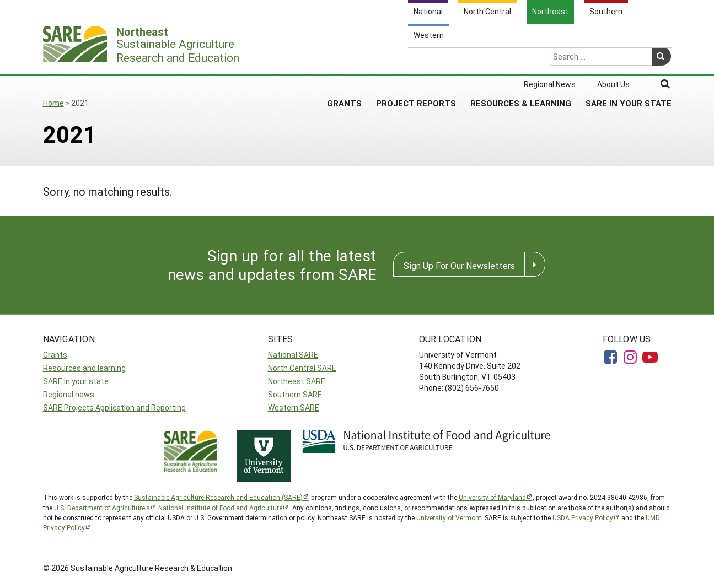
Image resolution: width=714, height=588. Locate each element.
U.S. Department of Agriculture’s (102, 508)
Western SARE (294, 408)
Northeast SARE (297, 381)
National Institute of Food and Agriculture (220, 508)
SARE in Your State (629, 60)
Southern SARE (295, 394)
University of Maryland (492, 497)
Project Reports (416, 60)
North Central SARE (302, 368)
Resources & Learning (521, 60)
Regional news (69, 394)
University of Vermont (449, 517)
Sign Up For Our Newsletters (459, 265)
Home (53, 103)
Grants (344, 60)
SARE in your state (76, 381)
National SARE (293, 355)
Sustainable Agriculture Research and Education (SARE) (218, 497)
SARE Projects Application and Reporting (114, 408)
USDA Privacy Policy (583, 517)
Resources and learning (84, 368)
